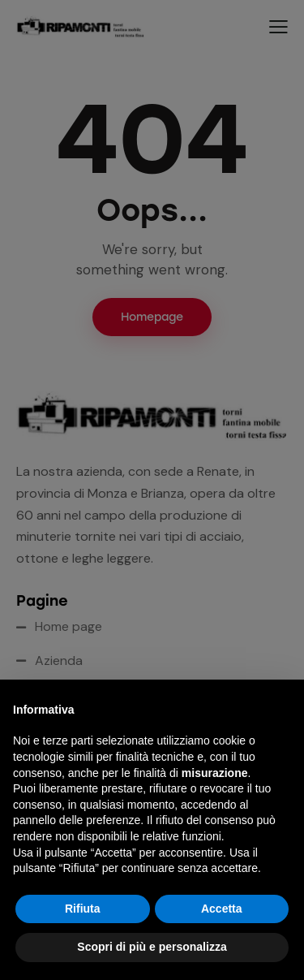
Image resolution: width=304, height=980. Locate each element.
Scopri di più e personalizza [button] (152, 947)
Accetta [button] (222, 909)
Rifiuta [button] (83, 909)
